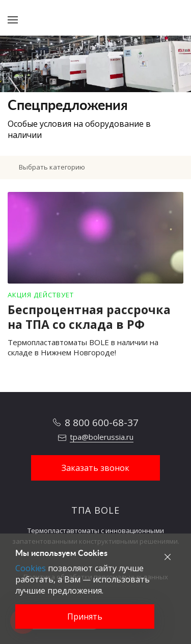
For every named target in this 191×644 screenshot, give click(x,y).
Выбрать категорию (52, 167)
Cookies (31, 568)
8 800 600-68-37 (102, 423)
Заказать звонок (95, 468)
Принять (85, 617)
